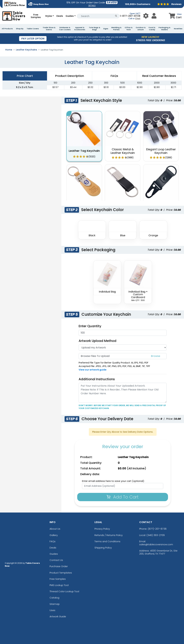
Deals (60, 16)
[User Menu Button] (146, 16)
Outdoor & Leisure (141, 29)
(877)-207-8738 (157, 529)
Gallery (54, 535)
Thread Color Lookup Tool (64, 591)
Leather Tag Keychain (84, 151)
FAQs (53, 541)
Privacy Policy (102, 529)
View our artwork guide (93, 370)
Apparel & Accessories (80, 29)
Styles (49, 16)
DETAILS (92, 6)
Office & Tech (129, 29)
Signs (106, 29)
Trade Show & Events (49, 29)
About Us (55, 529)
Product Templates (61, 573)
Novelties (178, 29)
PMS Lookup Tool (59, 585)
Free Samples (36, 16)
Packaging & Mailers (164, 29)
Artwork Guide (58, 616)
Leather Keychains (26, 50)
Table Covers (33, 29)
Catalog (54, 598)
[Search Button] (116, 16)
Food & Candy (152, 29)
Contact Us (56, 560)
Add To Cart (123, 497)
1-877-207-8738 (130, 16)
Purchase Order (59, 566)
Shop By (20, 29)
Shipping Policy (103, 548)
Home (9, 50)
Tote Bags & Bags (95, 29)
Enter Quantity (90, 326)
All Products (7, 29)
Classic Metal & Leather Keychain (123, 151)
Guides (70, 16)
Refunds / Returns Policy (109, 535)
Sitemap (55, 604)
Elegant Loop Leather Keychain (161, 151)
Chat (138, 18)
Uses (52, 610)
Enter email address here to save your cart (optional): (113, 481)
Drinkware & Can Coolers (65, 29)
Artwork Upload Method (98, 341)
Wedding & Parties (116, 29)
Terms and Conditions (107, 541)
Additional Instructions (97, 379)
